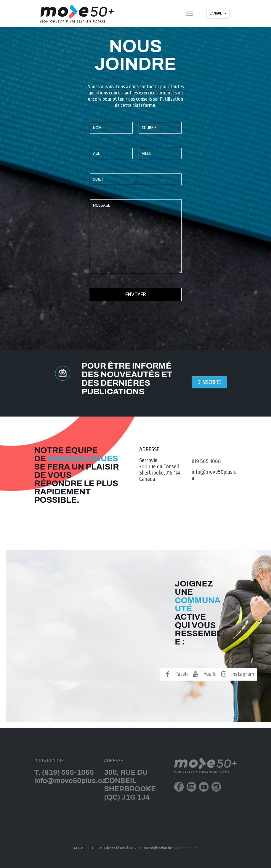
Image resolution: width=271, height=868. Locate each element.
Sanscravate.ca (185, 848)
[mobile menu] (190, 13)
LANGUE (219, 13)
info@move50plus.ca (214, 475)
